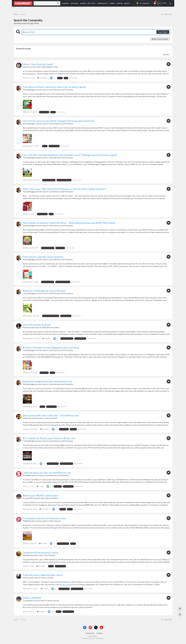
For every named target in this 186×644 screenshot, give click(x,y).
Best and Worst (53, 499)
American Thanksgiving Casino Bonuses (44, 292)
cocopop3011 (28, 499)
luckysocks (27, 419)
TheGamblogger (29, 91)
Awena (25, 328)
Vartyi (25, 579)
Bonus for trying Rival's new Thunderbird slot (47, 382)
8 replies (43, 544)
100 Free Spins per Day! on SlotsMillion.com (47, 474)
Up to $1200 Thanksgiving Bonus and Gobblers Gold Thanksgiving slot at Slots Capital (70, 156)
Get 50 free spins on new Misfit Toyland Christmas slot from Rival (58, 122)
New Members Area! (50, 68)
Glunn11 (26, 68)
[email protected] (66, 586)
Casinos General (51, 419)
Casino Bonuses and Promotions (61, 91)
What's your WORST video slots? (41, 496)
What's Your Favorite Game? (38, 65)
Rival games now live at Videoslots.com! (45, 519)
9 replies (45, 590)
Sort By (166, 56)
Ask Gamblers (50, 556)
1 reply (40, 487)
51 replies (41, 567)
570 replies (42, 79)
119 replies (44, 510)
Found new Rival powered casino (41, 554)
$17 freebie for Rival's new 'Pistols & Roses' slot (49, 439)
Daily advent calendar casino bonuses (43, 258)
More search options (160, 40)
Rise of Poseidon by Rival (37, 326)
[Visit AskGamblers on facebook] (85, 630)
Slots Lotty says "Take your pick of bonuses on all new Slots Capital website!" (65, 190)
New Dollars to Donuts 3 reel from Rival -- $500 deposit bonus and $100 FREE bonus (69, 224)
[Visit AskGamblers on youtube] (101, 630)
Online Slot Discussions (50, 328)
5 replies (46, 339)
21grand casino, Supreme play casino (43, 576)
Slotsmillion (27, 476)
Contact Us (90, 635)
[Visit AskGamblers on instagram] (90, 630)
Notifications (155, 4)
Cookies (100, 635)
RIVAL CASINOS (32, 599)
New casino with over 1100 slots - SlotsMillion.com (51, 416)
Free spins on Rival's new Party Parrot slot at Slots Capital (54, 88)
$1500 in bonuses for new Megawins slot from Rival (51, 348)
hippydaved (27, 556)
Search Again (163, 33)
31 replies (45, 430)
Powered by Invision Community (93, 640)
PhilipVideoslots (29, 522)
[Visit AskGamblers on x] (96, 630)
